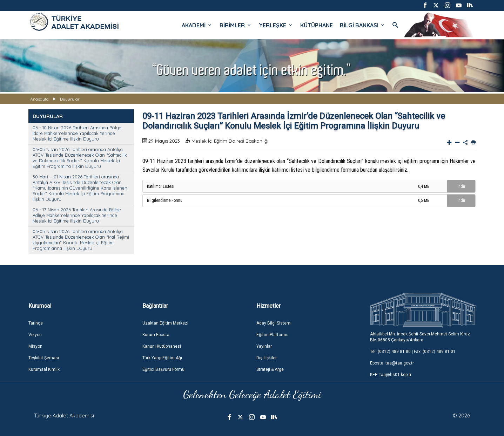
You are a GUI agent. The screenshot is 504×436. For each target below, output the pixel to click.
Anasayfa (39, 99)
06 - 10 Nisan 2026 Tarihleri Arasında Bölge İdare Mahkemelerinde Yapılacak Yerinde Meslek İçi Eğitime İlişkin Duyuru (77, 133)
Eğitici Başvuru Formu (163, 369)
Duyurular (70, 99)
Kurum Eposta (156, 335)
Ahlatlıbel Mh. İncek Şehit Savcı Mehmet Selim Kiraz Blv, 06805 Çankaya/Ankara (420, 337)
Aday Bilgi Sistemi (274, 323)
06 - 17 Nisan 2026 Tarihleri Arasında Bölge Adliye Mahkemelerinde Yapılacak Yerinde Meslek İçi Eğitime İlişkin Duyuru (77, 215)
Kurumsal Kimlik (44, 369)
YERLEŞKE (276, 25)
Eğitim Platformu (273, 335)
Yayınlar (264, 346)
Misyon (35, 346)
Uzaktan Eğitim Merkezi (165, 323)
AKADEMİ (197, 25)
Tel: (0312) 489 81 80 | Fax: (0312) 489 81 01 (413, 352)
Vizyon (35, 335)
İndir (461, 186)
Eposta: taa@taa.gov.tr (392, 363)
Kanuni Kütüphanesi (162, 346)
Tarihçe (36, 323)
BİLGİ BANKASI (363, 25)
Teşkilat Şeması (44, 358)
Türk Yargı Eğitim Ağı (162, 358)
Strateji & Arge (270, 369)
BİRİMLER (236, 25)
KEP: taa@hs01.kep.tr (391, 375)
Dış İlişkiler (267, 358)
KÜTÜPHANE (317, 25)
